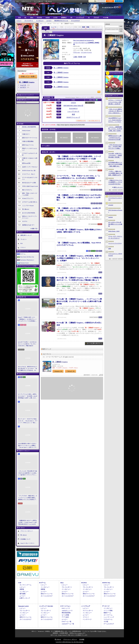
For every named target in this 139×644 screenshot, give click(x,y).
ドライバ (23, 247)
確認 (59, 102)
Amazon (73, 103)
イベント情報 (108, 611)
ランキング (119, 1)
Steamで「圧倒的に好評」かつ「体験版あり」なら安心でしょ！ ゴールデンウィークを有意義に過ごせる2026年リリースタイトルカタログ (28, 319)
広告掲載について (25, 539)
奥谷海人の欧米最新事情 (29, 127)
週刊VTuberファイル (28, 145)
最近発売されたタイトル (61, 21)
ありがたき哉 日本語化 (29, 213)
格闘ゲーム (107, 613)
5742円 (49, 105)
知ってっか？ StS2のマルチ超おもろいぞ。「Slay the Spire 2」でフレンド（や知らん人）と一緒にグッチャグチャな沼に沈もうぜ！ (28, 421)
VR (71, 17)
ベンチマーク (87, 619)
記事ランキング (25, 598)
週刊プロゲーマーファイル (30, 138)
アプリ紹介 (65, 617)
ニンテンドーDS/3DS (46, 606)
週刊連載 (23, 594)
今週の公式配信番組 (28, 141)
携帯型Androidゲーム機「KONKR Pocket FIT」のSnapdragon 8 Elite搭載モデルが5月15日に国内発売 (115, 138)
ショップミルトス (73, 111)
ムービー (49, 21)
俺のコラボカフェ (27, 190)
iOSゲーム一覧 (66, 622)
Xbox (32, 17)
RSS (18, 1)
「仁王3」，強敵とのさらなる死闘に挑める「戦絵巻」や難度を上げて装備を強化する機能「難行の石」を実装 (115, 173)
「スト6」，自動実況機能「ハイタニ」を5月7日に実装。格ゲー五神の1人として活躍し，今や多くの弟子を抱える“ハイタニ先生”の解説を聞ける (115, 129)
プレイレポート (29, 21)
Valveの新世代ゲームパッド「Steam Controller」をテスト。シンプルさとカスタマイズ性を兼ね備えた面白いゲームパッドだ (115, 120)
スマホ (55, 17)
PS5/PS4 (39, 17)
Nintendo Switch (24, 263)
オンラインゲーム (26, 585)
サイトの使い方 (38, 1)
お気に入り (101, 1)
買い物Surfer (26, 209)
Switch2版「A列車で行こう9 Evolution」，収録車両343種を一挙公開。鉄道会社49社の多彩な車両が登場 (115, 156)
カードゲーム (108, 615)
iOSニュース (66, 608)
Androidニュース (67, 611)
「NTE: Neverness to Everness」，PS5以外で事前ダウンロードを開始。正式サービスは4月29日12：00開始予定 (115, 147)
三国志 (75, 57)
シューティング (109, 617)
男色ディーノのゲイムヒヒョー (30, 149)
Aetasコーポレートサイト (27, 543)
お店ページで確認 (49, 103)
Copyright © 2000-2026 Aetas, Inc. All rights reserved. (69, 642)
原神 (110, 248)
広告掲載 (82, 639)
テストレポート (88, 611)
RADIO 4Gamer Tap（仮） (29, 170)
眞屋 (73, 114)
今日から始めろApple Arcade (30, 186)
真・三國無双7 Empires (61, 68)
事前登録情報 (66, 613)
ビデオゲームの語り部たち (30, 202)
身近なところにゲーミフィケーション (30, 217)
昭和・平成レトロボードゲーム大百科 (30, 194)
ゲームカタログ (75, 21)
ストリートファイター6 (115, 243)
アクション (77, 52)
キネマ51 (25, 221)
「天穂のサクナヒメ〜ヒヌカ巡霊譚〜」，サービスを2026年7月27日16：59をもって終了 (115, 182)
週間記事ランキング (26, 235)
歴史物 (80, 57)
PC (25, 17)
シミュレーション (86, 52)
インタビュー (40, 21)
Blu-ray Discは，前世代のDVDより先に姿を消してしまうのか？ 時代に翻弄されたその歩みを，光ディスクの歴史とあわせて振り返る (28, 369)
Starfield (111, 217)
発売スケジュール (47, 594)
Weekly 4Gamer (26, 130)
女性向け (64, 17)
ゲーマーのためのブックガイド (30, 178)
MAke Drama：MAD (114, 231)
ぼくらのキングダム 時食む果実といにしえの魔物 (115, 224)
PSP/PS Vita (106, 583)
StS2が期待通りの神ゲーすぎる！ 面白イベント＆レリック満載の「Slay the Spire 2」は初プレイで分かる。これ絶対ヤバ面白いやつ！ (28, 446)
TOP (19, 17)
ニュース (23, 85)
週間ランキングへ (118, 187)
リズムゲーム (108, 619)
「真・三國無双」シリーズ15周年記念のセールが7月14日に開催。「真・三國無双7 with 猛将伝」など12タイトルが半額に (79, 198)
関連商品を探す (82, 121)
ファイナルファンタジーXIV (115, 199)
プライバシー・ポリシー (70, 639)
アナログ (96, 17)
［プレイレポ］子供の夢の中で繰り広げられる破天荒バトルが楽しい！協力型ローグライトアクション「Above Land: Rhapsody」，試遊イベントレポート (27, 473)
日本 (84, 57)
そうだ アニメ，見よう (29, 174)
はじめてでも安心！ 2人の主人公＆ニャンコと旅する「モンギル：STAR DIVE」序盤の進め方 (27, 344)
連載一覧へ (35, 229)
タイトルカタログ (47, 596)
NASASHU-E (73, 108)
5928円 (49, 111)
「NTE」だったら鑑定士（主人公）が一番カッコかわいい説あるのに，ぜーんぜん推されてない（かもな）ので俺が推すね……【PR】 (115, 111)
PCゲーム (23, 254)
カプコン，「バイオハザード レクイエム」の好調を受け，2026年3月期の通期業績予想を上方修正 (115, 102)
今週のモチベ (26, 134)
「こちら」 (80, 633)
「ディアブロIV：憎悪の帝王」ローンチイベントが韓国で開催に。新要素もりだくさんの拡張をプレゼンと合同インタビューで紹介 (28, 498)
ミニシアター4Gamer (28, 206)
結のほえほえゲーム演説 (29, 183)
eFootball (111, 205)
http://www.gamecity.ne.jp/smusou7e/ (84, 40)
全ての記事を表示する (94, 343)
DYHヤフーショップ (73, 117)
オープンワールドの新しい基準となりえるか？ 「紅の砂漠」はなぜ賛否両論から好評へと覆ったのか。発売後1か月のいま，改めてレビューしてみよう (28, 396)
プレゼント (24, 239)
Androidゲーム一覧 (68, 624)
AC (89, 17)
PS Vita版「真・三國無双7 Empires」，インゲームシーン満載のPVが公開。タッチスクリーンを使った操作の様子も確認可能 (79, 301)
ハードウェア (80, 17)
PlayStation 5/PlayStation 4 (27, 260)
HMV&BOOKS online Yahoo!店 (73, 106)
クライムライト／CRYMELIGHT (115, 255)
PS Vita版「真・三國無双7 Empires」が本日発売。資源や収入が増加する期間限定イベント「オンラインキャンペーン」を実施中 (79, 258)
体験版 (22, 589)
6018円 (49, 114)
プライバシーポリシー (27, 531)
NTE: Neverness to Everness (115, 211)
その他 (106, 622)
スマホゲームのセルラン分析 (30, 154)
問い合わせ (49, 1)
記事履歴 (110, 1)
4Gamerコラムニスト (28, 198)
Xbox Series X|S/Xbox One (27, 257)
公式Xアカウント (26, 1)
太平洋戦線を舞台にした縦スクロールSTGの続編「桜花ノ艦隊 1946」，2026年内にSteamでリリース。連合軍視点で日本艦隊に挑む (115, 164)
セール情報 (65, 615)
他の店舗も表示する (94, 121)
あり (59, 105)
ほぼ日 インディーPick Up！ (30, 167)
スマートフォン (65, 606)
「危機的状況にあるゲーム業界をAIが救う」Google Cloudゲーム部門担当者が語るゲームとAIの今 (27, 522)
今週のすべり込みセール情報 (30, 159)
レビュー (19, 21)
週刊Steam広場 (26, 163)
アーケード (106, 606)
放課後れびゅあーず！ (28, 225)
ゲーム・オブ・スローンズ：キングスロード (115, 237)
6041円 (49, 117)
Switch (48, 17)
